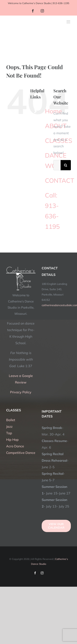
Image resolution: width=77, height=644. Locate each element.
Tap (9, 433)
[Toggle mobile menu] (69, 22)
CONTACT (60, 180)
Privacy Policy (21, 392)
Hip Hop (12, 440)
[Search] (66, 165)
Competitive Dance (21, 453)
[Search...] (57, 165)
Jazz (9, 426)
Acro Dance (15, 446)
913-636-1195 (61, 3)
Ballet (11, 420)
